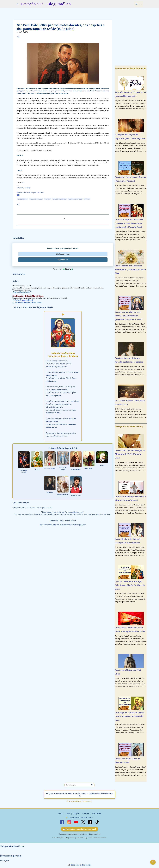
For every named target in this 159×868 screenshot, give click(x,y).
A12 (23, 183)
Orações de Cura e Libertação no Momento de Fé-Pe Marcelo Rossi (130, 454)
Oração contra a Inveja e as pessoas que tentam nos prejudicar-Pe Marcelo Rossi (128, 316)
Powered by (63, 269)
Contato (86, 814)
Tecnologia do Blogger (80, 865)
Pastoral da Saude (75, 199)
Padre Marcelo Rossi (24, 300)
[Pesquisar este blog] (131, 4)
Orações (76, 814)
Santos (87, 199)
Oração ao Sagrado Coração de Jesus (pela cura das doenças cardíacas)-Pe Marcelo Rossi (129, 223)
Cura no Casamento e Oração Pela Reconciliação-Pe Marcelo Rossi (130, 585)
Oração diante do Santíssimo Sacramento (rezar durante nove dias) (130, 269)
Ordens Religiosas (60, 199)
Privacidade (96, 814)
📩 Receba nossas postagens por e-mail (79, 829)
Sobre (68, 814)
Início (60, 814)
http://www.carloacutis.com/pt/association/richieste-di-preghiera (63, 525)
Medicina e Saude (36, 199)
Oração (47, 199)
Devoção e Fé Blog (24, 188)
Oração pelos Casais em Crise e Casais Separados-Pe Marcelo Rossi (130, 716)
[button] (18, 37)
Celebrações (23, 199)
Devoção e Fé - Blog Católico (46, 4)
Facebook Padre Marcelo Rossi (28, 303)
